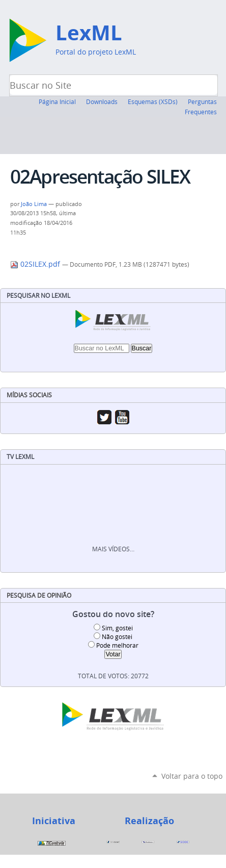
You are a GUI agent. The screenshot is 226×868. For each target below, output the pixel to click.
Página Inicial (57, 101)
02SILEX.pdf (36, 264)
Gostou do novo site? (113, 614)
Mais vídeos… (113, 549)
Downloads (102, 101)
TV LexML (20, 457)
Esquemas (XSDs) (153, 101)
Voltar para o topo (192, 776)
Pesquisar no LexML (38, 296)
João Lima (34, 204)
